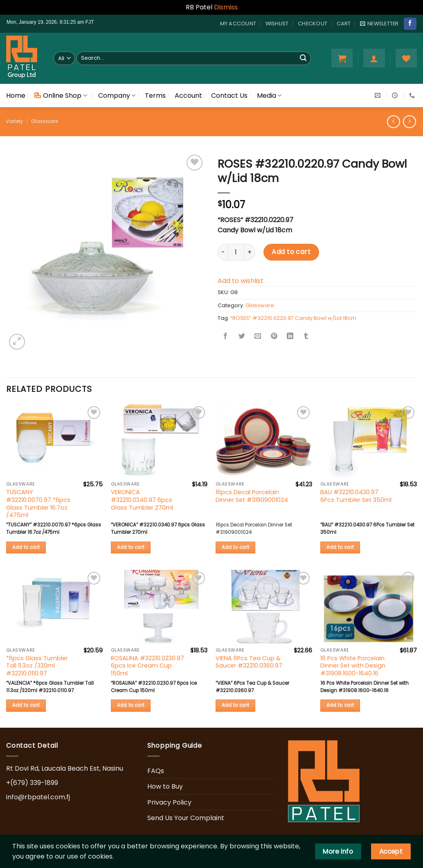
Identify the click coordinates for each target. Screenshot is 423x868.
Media (269, 96)
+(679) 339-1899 (32, 783)
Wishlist (277, 24)
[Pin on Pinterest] (274, 336)
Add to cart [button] (26, 547)
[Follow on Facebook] (410, 24)
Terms (155, 96)
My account (238, 24)
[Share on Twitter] (242, 336)
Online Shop (61, 96)
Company (117, 96)
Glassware (45, 121)
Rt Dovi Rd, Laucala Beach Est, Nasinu (65, 768)
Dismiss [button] (226, 7)
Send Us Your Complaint (186, 818)
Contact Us (229, 96)
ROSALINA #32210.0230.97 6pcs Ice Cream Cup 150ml (147, 666)
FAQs (156, 771)
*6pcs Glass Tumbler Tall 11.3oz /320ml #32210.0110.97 (37, 666)
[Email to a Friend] (258, 336)
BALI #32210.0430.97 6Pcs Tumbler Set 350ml (356, 496)
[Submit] (303, 58)
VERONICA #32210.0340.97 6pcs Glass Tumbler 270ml (142, 500)
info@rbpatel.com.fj (38, 797)
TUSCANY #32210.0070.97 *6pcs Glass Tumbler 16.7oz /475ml (38, 504)
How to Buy (165, 786)
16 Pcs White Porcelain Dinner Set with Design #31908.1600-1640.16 (353, 666)
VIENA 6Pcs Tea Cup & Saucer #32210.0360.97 (249, 662)
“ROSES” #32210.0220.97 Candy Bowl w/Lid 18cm (293, 318)
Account (188, 96)
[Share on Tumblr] (306, 336)
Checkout (313, 24)
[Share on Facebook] (226, 336)
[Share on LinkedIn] (290, 336)
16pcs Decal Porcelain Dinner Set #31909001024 (252, 496)
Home (16, 96)
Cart (344, 24)
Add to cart (291, 252)
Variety (15, 121)
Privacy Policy (169, 802)
